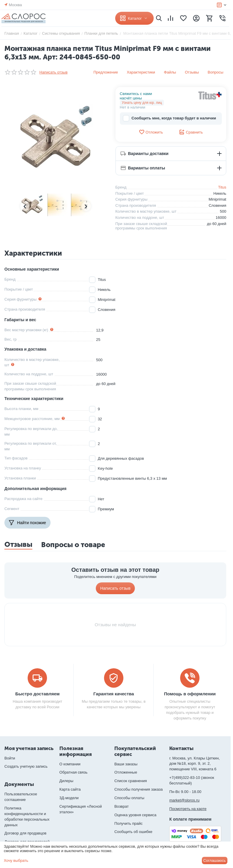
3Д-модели (69, 798)
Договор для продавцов (25, 833)
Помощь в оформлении (190, 694)
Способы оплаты (129, 798)
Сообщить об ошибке (133, 832)
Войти (10, 758)
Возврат (121, 806)
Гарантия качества (114, 694)
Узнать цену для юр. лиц (142, 103)
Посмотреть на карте (188, 809)
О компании (70, 764)
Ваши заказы (126, 764)
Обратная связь (73, 772)
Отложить (151, 132)
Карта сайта (70, 789)
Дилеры (66, 781)
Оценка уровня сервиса (135, 815)
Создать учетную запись (26, 766)
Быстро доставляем (37, 694)
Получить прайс (128, 823)
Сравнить (191, 132)
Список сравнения (131, 781)
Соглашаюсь (215, 860)
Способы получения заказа (139, 789)
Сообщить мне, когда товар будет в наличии (170, 118)
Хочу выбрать (16, 860)
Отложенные (126, 772)
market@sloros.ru (184, 800)
